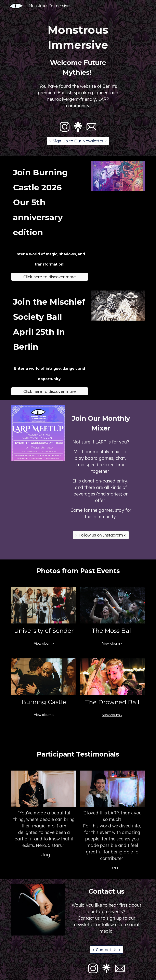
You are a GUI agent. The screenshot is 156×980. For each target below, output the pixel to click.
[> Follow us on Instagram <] (101, 535)
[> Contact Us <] (107, 950)
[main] (78, 37)
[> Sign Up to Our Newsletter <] (78, 141)
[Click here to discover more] (49, 277)
